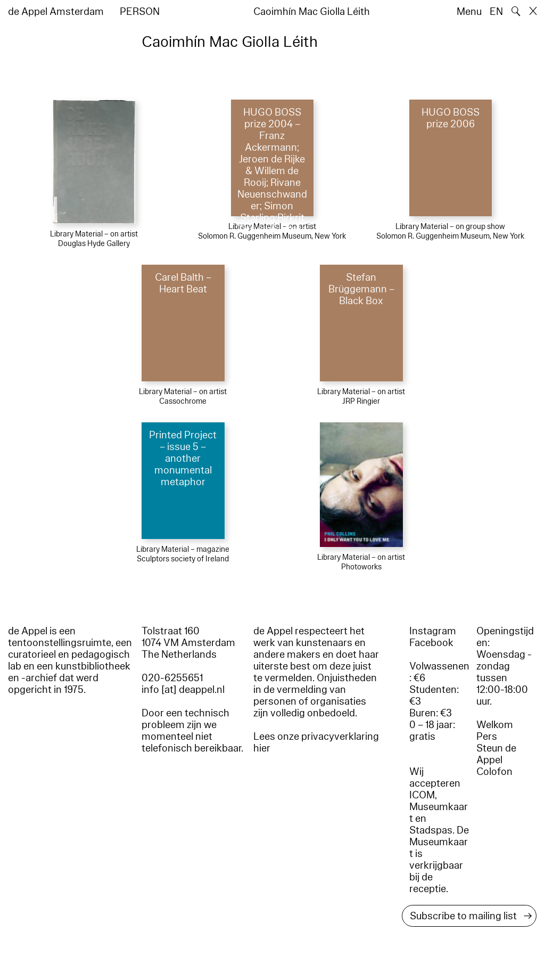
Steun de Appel (496, 754)
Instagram (433, 631)
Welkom (495, 725)
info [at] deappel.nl (183, 690)
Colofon (494, 772)
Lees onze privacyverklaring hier (316, 742)
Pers (487, 737)
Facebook (431, 643)
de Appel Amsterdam (56, 12)
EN (496, 12)
